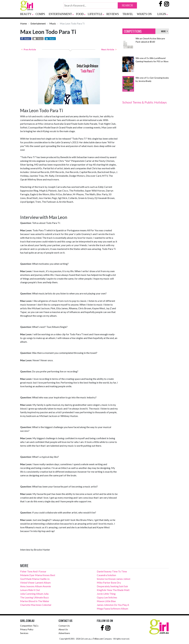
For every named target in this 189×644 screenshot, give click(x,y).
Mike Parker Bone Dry (109, 583)
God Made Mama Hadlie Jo (35, 579)
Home (23, 23)
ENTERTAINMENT (60, 14)
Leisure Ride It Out (30, 590)
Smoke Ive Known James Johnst (114, 579)
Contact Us (64, 626)
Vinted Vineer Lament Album (35, 583)
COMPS (40, 14)
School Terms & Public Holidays (145, 102)
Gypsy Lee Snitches (107, 597)
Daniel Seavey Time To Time (112, 571)
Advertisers (64, 633)
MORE (164, 31)
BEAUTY (26, 14)
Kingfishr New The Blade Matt (113, 590)
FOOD (80, 14)
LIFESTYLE (95, 14)
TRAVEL (128, 14)
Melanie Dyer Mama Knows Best (38, 575)
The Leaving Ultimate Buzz (34, 597)
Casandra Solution (106, 575)
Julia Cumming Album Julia (34, 594)
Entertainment (38, 23)
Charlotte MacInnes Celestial (36, 605)
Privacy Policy (27, 629)
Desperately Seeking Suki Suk (112, 586)
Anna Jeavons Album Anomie (35, 586)
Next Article (109, 49)
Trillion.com (98, 639)
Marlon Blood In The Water (35, 601)
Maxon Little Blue (106, 601)
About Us (63, 629)
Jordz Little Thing (106, 594)
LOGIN (162, 14)
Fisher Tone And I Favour (33, 571)
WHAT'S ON (144, 14)
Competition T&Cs (29, 626)
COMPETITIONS (133, 31)
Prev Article (29, 49)
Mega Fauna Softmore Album (112, 608)
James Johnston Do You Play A (113, 605)
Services (24, 633)
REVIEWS (113, 14)
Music (53, 23)
